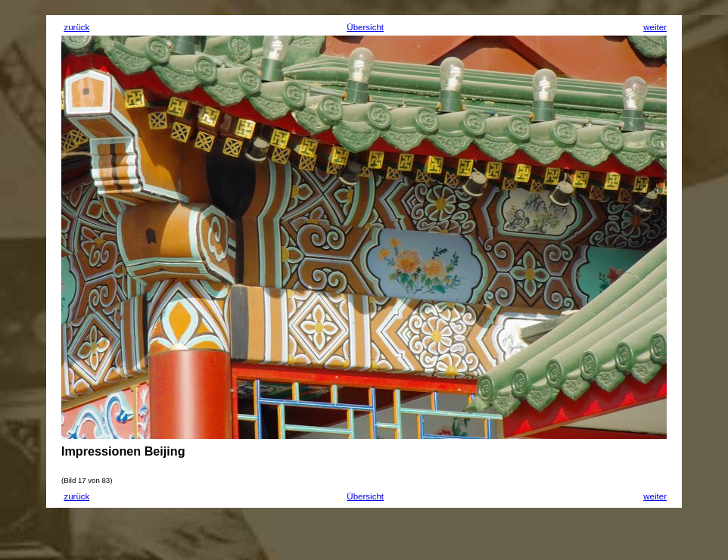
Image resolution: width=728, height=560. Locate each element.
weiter (655, 27)
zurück (76, 27)
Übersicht (365, 27)
